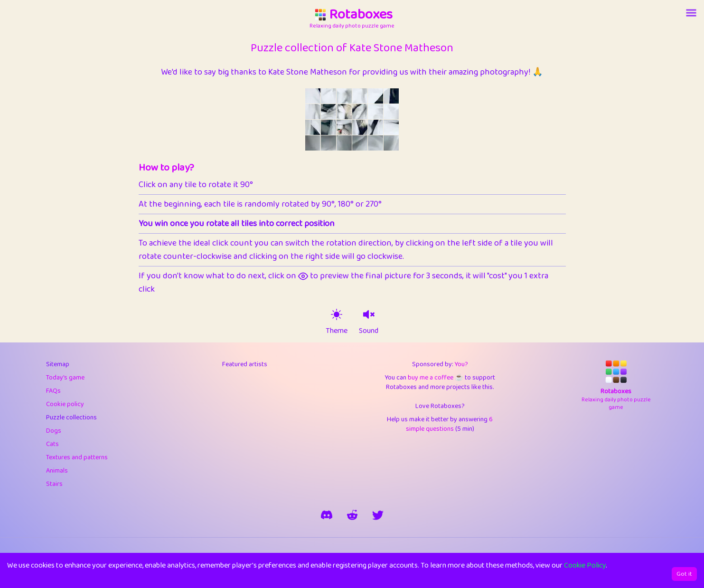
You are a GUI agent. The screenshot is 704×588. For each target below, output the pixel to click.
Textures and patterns (77, 457)
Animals (57, 471)
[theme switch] (337, 314)
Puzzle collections (71, 417)
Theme (337, 331)
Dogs (54, 431)
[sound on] (369, 314)
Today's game (65, 378)
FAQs (53, 391)
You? (461, 364)
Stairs (54, 484)
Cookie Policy (585, 565)
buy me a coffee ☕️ (435, 378)
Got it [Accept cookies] (684, 574)
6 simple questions (450, 424)
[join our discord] (327, 515)
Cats (52, 444)
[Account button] (691, 13)
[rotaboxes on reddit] (352, 515)
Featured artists (245, 364)
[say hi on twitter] (378, 515)
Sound (369, 331)
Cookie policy (65, 404)
